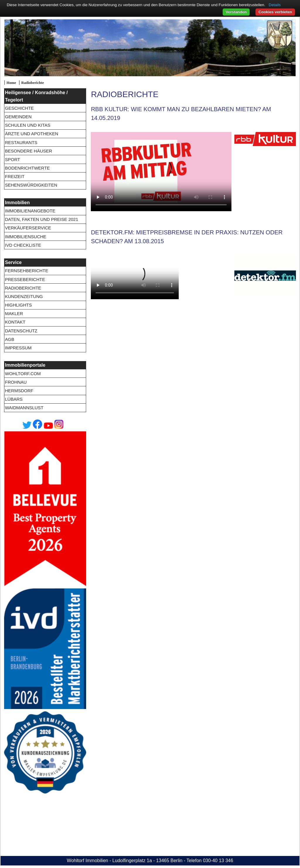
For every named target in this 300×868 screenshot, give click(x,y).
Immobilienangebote (30, 211)
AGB (10, 339)
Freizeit (15, 176)
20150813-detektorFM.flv (135, 277)
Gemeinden (18, 117)
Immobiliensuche (26, 237)
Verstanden (236, 12)
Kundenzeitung (24, 296)
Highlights (18, 305)
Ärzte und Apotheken (32, 134)
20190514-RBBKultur (161, 172)
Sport (12, 159)
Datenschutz (21, 331)
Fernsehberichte (27, 271)
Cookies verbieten (275, 12)
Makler (14, 313)
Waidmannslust (24, 408)
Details (275, 5)
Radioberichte (32, 83)
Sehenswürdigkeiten (31, 185)
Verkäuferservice (28, 228)
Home (11, 83)
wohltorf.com (23, 374)
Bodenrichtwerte (27, 168)
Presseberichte (25, 279)
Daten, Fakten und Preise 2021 (42, 219)
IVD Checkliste (23, 245)
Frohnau (16, 382)
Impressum (18, 348)
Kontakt (15, 322)
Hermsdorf (19, 391)
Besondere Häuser (29, 151)
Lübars (14, 399)
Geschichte (19, 108)
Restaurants (21, 142)
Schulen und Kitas (28, 125)
